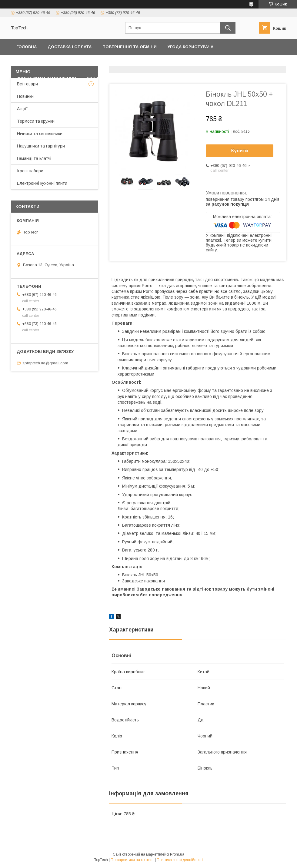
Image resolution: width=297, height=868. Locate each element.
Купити (240, 151)
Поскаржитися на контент (132, 860)
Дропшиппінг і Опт (212, 63)
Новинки (25, 96)
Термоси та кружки (36, 121)
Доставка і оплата (70, 47)
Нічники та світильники (40, 134)
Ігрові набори (30, 171)
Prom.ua (177, 854)
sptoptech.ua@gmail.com (45, 363)
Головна (27, 47)
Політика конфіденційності (50, 63)
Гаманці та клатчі (34, 158)
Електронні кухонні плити (42, 183)
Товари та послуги (150, 63)
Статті (158, 78)
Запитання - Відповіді (113, 78)
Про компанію (263, 63)
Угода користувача (190, 47)
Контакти (105, 63)
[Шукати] (228, 28)
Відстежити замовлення (46, 78)
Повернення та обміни (130, 47)
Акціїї (22, 109)
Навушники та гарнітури (41, 146)
